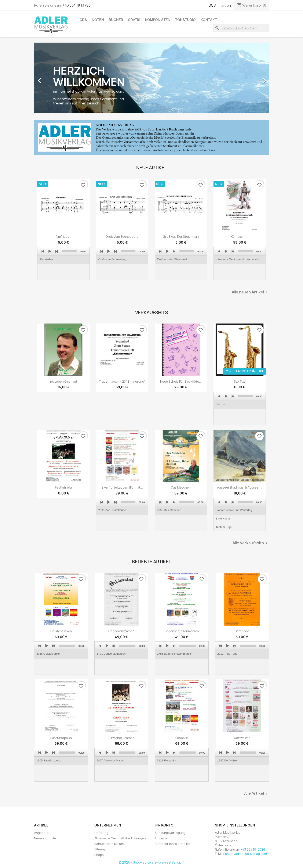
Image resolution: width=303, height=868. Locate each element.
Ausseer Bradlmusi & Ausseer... (240, 487)
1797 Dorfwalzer (227, 760)
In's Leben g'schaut (63, 381)
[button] (52, 79)
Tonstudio (185, 20)
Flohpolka (182, 738)
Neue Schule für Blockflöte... (181, 381)
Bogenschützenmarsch (182, 631)
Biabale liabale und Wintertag (234, 510)
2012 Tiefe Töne (227, 654)
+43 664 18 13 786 (77, 5)
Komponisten (158, 20)
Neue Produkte (45, 838)
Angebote (41, 833)
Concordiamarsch (121, 631)
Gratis (134, 20)
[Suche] (241, 28)
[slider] (69, 251)
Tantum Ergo (224, 527)
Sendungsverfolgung (170, 833)
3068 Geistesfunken (49, 654)
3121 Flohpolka (167, 760)
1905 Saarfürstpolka (49, 760)
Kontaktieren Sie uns (109, 844)
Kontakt (209, 20)
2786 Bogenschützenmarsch (175, 654)
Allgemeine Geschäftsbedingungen (120, 838)
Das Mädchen (181, 487)
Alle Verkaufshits (251, 543)
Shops (99, 855)
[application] (63, 264)
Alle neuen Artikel (250, 292)
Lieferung (101, 833)
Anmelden (162, 838)
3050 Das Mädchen (169, 510)
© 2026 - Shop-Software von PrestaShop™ (151, 862)
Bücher (116, 20)
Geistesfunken (61, 631)
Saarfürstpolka (61, 738)
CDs (83, 20)
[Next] (56, 251)
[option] (151, 79)
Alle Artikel (257, 794)
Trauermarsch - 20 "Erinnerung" (122, 381)
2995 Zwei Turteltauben (113, 510)
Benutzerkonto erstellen (173, 844)
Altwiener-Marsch (121, 738)
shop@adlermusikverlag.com (246, 854)
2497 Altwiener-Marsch (111, 760)
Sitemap (100, 849)
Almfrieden (63, 237)
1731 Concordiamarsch (111, 654)
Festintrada (63, 487)
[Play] (50, 251)
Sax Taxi (240, 381)
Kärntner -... (240, 237)
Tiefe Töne (242, 631)
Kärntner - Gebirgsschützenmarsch (238, 259)
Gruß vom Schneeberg (122, 237)
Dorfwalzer (242, 738)
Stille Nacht (223, 519)
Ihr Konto (164, 825)
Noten (98, 20)
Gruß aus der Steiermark (181, 237)
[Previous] (43, 251)
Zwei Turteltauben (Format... (122, 487)
